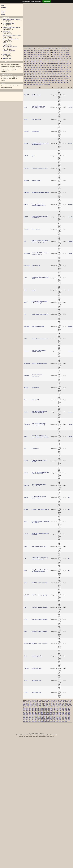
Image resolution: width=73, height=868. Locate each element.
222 (59, 74)
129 (59, 61)
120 (32, 61)
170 (43, 67)
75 (55, 55)
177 (64, 67)
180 (26, 70)
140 (46, 63)
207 (61, 72)
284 (59, 83)
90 (43, 57)
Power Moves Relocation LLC (40, 314)
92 (48, 57)
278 (41, 83)
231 (40, 76)
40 (66, 50)
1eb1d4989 (27, 253)
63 (27, 55)
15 (55, 48)
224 (64, 74)
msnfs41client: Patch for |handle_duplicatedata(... (39, 424)
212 (29, 74)
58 (62, 52)
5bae (25, 656)
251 (53, 78)
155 (44, 65)
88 (39, 57)
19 (64, 48)
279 (44, 83)
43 (27, 52)
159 (56, 65)
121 (35, 61)
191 (59, 70)
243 (29, 78)
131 (64, 61)
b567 (25, 278)
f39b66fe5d (27, 363)
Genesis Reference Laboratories (37, 375)
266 (52, 80)
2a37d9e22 (27, 266)
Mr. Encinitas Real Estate (10, 47)
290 (31, 85)
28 (39, 50)
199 (37, 72)
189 (53, 70)
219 (50, 74)
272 (70, 80)
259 (31, 80)
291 (34, 85)
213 (32, 74)
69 (41, 55)
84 (30, 57)
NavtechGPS (35, 388)
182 (32, 70)
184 (38, 70)
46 (34, 52)
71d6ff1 (26, 693)
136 (34, 63)
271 (67, 80)
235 (52, 76)
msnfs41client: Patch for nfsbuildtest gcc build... (39, 107)
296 (49, 85)
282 (53, 83)
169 (40, 67)
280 (47, 83)
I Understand (47, 1)
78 (62, 55)
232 (43, 76)
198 (34, 72)
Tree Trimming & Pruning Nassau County (39, 485)
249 (47, 78)
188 (50, 70)
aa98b (26, 302)
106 (37, 59)
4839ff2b (26, 534)
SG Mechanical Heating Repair (40, 192)
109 (46, 59)
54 (53, 52)
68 (39, 55)
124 (44, 61)
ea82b (26, 680)
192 (62, 70)
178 (67, 67)
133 (25, 63)
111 (52, 59)
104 (31, 59)
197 (31, 72)
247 (41, 78)
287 (67, 83)
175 (58, 67)
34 (53, 50)
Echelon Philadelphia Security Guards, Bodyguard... (40, 473)
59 (64, 52)
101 (70, 57)
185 (41, 70)
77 (60, 55)
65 (32, 55)
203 (49, 72)
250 (50, 78)
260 (34, 80)
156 (47, 65)
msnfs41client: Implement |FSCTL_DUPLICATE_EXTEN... (40, 436)
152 (35, 65)
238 (61, 76)
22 (25, 50)
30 (43, 50)
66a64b (26, 412)
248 (44, 78)
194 (67, 70)
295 (46, 85)
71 (46, 55)
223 (62, 74)
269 (61, 80)
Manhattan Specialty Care (39, 546)
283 (56, 83)
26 (34, 50)
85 (32, 57)
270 (64, 80)
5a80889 (26, 131)
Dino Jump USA (36, 119)
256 (67, 78)
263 (43, 80)
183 (35, 70)
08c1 (25, 400)
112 (55, 59)
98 (62, 57)
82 (25, 57)
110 (49, 59)
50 (43, 52)
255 (64, 78)
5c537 (26, 583)
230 (37, 76)
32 (48, 50)
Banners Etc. (6, 55)
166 (31, 67)
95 (55, 57)
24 (30, 50)
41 (69, 50)
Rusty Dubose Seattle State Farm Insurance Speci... (39, 571)
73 (50, 55)
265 (49, 80)
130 (62, 61)
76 (57, 55)
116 (67, 59)
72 (48, 55)
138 (40, 63)
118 (26, 61)
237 (58, 76)
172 (49, 67)
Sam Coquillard (36, 229)
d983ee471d (27, 644)
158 (53, 65)
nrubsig (70, 205)
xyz (69, 497)
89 (41, 57)
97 (60, 57)
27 (36, 50)
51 (46, 52)
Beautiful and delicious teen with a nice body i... (40, 302)
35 (55, 50)
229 (34, 76)
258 (28, 80)
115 (64, 59)
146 (64, 63)
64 (30, 55)
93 (50, 57)
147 (67, 63)
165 (28, 67)
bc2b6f (26, 510)
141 (49, 63)
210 (70, 72)
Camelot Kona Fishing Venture (40, 510)
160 (59, 65)
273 (26, 83)
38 (62, 50)
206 (58, 72)
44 (30, 52)
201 (43, 72)
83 (27, 57)
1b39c (26, 339)
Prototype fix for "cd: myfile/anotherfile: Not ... (39, 205)
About (3, 83)
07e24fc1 (26, 95)
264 (46, 80)
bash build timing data (38, 327)
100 (67, 57)
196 (28, 72)
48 (39, 52)
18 (62, 48)
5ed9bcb (26, 180)
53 (50, 52)
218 (47, 74)
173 (52, 67)
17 (60, 48)
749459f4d (27, 424)
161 (62, 65)
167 (34, 67)
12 (48, 48)
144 (58, 63)
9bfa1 (25, 107)
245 (35, 78)
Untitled (34, 290)
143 (55, 63)
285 (62, 83)
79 (64, 55)
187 (47, 70)
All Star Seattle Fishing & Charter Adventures (39, 497)
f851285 (26, 388)
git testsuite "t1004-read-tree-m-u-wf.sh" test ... (40, 253)
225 (67, 74)
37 (60, 50)
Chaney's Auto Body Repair (39, 168)
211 (26, 74)
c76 (25, 241)
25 (32, 50)
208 (64, 72)
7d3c (25, 632)
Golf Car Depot (36, 180)
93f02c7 (26, 205)
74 (53, 55)
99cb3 (26, 522)
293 (40, 85)
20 (67, 48)
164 (25, 67)
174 (55, 67)
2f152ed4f (27, 351)
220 (53, 74)
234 (49, 76)
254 (62, 78)
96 (57, 57)
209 (67, 72)
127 (53, 61)
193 (64, 70)
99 (64, 57)
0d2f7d (26, 217)
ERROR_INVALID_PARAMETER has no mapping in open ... (41, 241)
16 (58, 48)
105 (34, 59)
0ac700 (26, 461)
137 (37, 63)
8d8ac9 (26, 473)
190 (56, 70)
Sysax (33, 156)
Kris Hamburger (36, 95)
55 (55, 52)
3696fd (26, 156)
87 (36, 57)
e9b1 (25, 290)
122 (38, 61)
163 (67, 65)
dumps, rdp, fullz (36, 656)
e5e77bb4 (27, 168)
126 (50, 61)
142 (52, 63)
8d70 (25, 571)
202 (46, 72)
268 (58, 80)
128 (56, 61)
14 (53, 48)
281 (50, 83)
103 (28, 59)
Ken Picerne (35, 449)
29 (41, 50)
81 (69, 55)
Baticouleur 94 (36, 266)
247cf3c (26, 497)
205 (55, 72)
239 (64, 76)
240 (67, 76)
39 (64, 50)
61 (69, 52)
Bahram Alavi (35, 131)
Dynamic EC (35, 400)
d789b (26, 119)
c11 (25, 558)
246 (38, 78)
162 (64, 65)
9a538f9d (26, 485)
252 (56, 78)
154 (41, 65)
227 (28, 76)
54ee (25, 607)
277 (38, 83)
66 (34, 55)
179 (70, 67)
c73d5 (26, 619)
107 (40, 59)
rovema (70, 107)
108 (43, 59)
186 (44, 70)
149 (26, 65)
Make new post (7, 58)
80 (66, 55)
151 (32, 65)
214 (35, 74)
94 (53, 57)
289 (28, 85)
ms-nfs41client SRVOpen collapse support (39, 351)
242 (26, 78)
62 (25, 55)
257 (25, 80)
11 (46, 48)
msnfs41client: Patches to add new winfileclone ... (40, 144)
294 (43, 85)
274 (29, 83)
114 (61, 59)
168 (37, 67)
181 (29, 70)
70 (43, 55)
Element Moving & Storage (39, 363)
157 (50, 65)
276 (35, 83)
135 (31, 63)
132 (67, 61)
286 (64, 83)
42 (25, 52)
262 (40, 80)
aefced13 (26, 595)
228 (31, 76)
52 (48, 52)
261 (37, 80)
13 (51, 48)
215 (38, 74)
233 (46, 76)
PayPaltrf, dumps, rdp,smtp (39, 583)
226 (25, 76)
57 (60, 52)
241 (70, 76)
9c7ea (26, 436)
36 (57, 50)
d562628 (26, 229)
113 (58, 59)
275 (32, 83)
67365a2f (26, 668)
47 (36, 52)
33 (50, 50)
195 (25, 72)
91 (46, 57)
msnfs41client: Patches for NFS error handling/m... (39, 412)
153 (38, 65)
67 (36, 55)
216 (41, 74)
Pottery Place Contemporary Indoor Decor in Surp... (40, 558)
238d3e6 (26, 144)
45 (32, 52)
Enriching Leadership (9, 51)
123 (41, 61)
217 (44, 74)
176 (61, 67)
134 (28, 63)
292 (37, 85)
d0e (25, 449)
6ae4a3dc (27, 192)
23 (27, 50)
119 (29, 61)
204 (52, 72)
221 (56, 74)
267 (55, 80)
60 (66, 52)
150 (29, 65)
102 (25, 59)
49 (41, 52)
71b (25, 314)
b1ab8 (26, 546)
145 (61, 63)
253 (59, 78)
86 (34, 57)
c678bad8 (27, 327)
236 (55, 76)
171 (46, 67)
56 (57, 52)
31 (46, 50)
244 (32, 78)
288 (25, 85)
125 (47, 61)
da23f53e (26, 375)
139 (43, 63)
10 (44, 48)
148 (70, 63)
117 (70, 59)
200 (40, 72)
